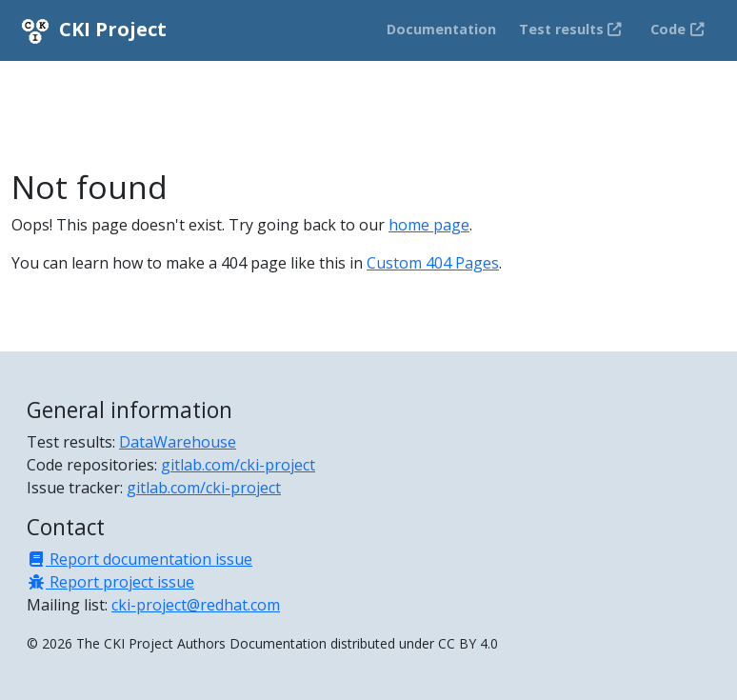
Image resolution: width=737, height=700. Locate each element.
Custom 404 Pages (433, 263)
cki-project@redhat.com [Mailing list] (196, 605)
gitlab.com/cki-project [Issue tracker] (204, 488)
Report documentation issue (139, 559)
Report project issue (110, 582)
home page (429, 225)
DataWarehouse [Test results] (178, 442)
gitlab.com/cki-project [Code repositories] (238, 465)
